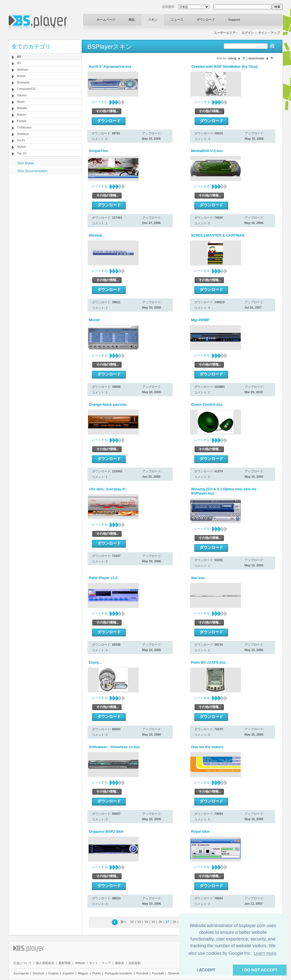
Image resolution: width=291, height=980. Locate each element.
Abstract (23, 69)
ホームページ (106, 20)
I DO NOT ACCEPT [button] (260, 970)
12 (132, 922)
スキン (153, 20)
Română (142, 973)
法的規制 (134, 963)
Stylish (22, 147)
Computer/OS (26, 89)
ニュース (177, 20)
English (53, 973)
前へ (124, 922)
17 (167, 922)
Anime (21, 76)
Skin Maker (26, 163)
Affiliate (80, 963)
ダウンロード (206, 20)
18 (174, 922)
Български (21, 973)
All (19, 57)
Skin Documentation (33, 171)
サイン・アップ (269, 33)
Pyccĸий (158, 973)
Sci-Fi (21, 140)
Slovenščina (176, 973)
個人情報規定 (45, 963)
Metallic (22, 108)
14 (146, 922)
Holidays (23, 134)
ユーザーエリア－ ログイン (234, 33)
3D (19, 63)
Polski (96, 973)
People (22, 121)
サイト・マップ (100, 963)
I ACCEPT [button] (206, 970)
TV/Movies (24, 127)
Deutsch (38, 973)
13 (139, 922)
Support (234, 20)
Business (23, 82)
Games (22, 95)
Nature (22, 115)
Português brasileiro (119, 973)
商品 (132, 20)
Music (21, 102)
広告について (23, 963)
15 (153, 922)
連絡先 (120, 963)
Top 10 (22, 153)
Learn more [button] (265, 953)
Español (68, 973)
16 (160, 922)
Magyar (83, 973)
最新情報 (65, 963)
